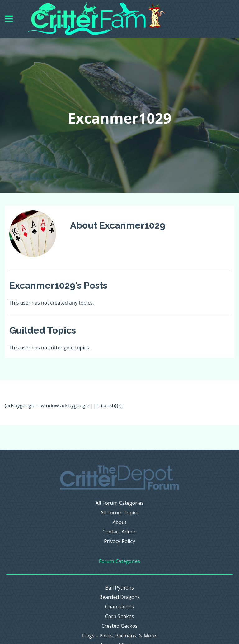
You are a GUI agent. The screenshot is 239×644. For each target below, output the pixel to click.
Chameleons (120, 607)
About (119, 522)
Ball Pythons (119, 588)
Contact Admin (119, 532)
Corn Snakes (120, 616)
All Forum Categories (120, 503)
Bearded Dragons (119, 597)
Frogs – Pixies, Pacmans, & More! (119, 636)
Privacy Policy (119, 541)
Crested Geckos (119, 626)
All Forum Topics (119, 513)
